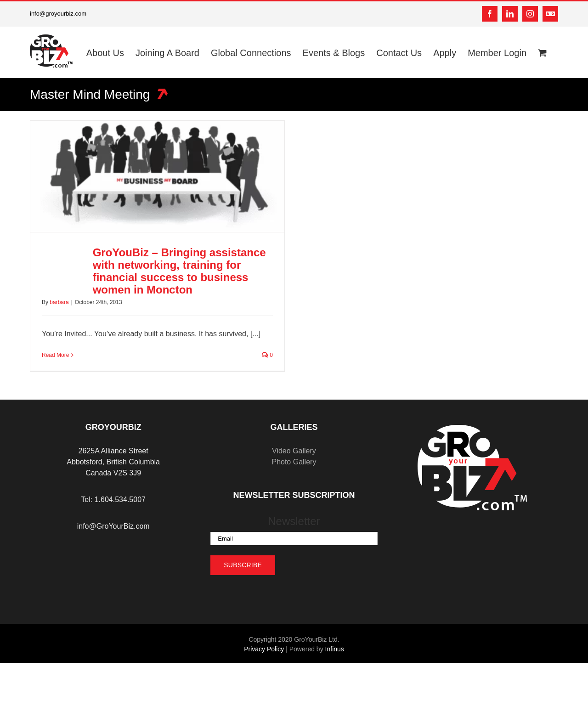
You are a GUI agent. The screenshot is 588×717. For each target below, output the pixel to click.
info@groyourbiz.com (58, 14)
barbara (59, 302)
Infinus (335, 649)
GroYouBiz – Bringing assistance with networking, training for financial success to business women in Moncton (179, 271)
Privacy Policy (264, 649)
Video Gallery (294, 451)
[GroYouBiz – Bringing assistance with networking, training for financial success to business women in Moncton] (157, 176)
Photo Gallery (294, 462)
